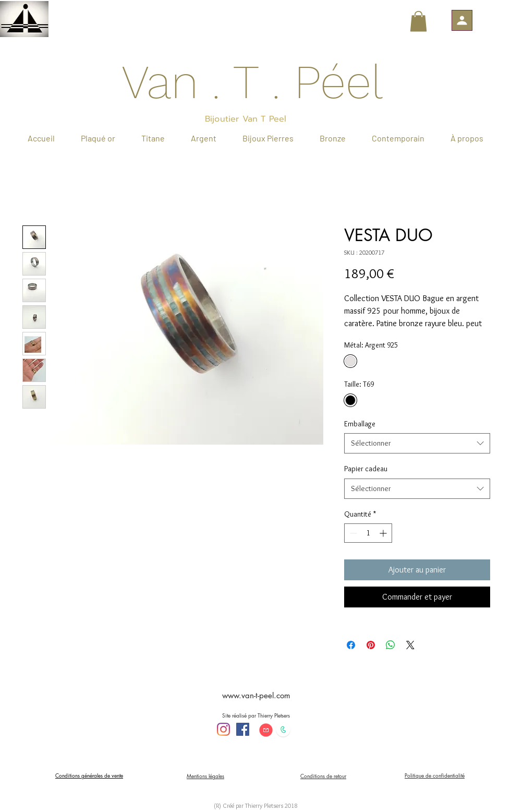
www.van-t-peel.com (256, 695)
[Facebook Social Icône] (243, 729)
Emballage (360, 424)
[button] (418, 21)
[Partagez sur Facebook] (351, 645)
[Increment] (384, 533)
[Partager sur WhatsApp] (391, 645)
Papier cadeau (366, 469)
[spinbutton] (368, 533)
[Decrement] (352, 533)
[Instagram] (223, 729)
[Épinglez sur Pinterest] (371, 645)
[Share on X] (410, 645)
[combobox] (417, 443)
